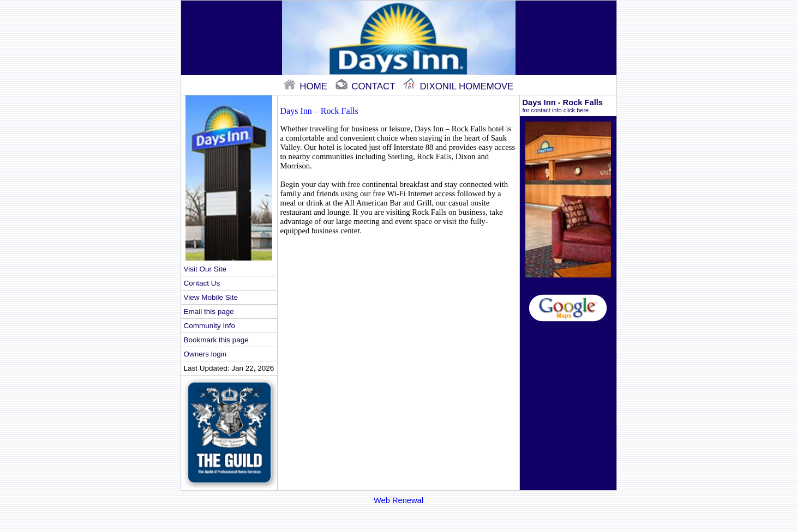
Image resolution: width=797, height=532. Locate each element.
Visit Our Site (205, 269)
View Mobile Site (211, 297)
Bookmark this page (216, 340)
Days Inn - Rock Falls (568, 106)
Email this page (209, 312)
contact (367, 86)
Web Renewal (398, 500)
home (307, 86)
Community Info (209, 326)
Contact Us (202, 283)
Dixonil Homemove (458, 86)
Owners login (205, 354)
